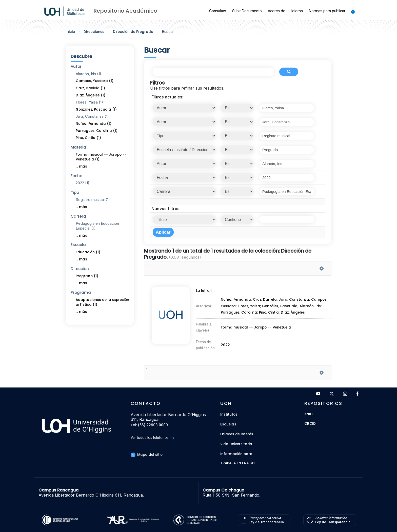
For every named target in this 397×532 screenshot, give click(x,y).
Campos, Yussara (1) (95, 81)
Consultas (218, 11)
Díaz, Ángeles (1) (91, 95)
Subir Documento (247, 11)
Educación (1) (88, 252)
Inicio (70, 32)
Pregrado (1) (87, 276)
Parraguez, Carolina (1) (97, 131)
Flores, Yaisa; (250, 314)
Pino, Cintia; (270, 317)
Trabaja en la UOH (237, 463)
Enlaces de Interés (237, 434)
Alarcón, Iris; (312, 314)
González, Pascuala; (282, 314)
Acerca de (277, 11)
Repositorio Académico (125, 11)
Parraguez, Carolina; (240, 317)
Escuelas (228, 424)
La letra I (202, 307)
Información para (236, 454)
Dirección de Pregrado (133, 32)
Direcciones (94, 32)
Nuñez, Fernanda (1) (94, 124)
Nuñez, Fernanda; (237, 311)
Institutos (229, 414)
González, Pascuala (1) (96, 109)
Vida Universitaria (236, 444)
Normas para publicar (327, 11)
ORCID (310, 424)
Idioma (297, 11)
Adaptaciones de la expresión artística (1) (102, 302)
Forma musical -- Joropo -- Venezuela (256, 323)
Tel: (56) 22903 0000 (149, 425)
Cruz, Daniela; (267, 311)
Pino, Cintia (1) (88, 138)
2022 (226, 331)
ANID (309, 414)
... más (81, 166)
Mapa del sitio (147, 455)
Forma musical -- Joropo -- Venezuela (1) (101, 157)
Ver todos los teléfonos (153, 438)
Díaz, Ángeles (293, 317)
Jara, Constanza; (297, 311)
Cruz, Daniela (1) (90, 88)
